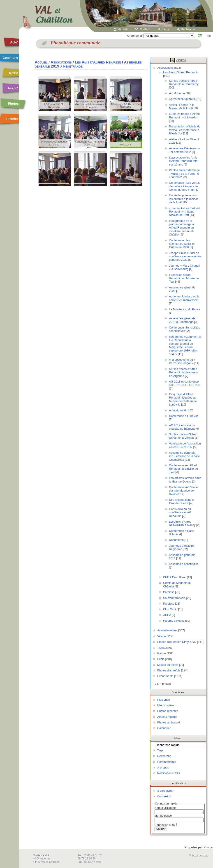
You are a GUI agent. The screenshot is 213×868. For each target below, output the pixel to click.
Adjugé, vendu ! (179, 410)
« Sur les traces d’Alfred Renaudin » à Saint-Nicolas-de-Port (184, 212)
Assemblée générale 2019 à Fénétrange (182, 320)
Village (162, 636)
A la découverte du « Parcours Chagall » (182, 361)
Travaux (162, 648)
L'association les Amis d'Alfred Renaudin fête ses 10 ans (183, 161)
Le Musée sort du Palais (184, 309)
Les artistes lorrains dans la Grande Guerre (185, 480)
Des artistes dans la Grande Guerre (182, 501)
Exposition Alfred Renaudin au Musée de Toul (184, 278)
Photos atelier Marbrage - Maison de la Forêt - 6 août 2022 (184, 174)
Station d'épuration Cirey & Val (177, 642)
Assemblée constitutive (184, 564)
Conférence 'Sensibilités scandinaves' (184, 329)
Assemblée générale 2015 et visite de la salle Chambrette (184, 456)
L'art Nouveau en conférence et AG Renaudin (180, 512)
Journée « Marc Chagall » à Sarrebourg (184, 267)
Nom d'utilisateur (165, 808)
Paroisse (169, 592)
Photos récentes (168, 711)
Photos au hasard (169, 722)
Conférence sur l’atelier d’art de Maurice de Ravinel (184, 491)
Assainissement (167, 630)
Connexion (164, 796)
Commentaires (167, 762)
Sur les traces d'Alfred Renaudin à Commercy (184, 82)
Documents (176, 540)
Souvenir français (174, 598)
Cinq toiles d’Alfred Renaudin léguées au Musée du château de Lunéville (183, 399)
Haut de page (199, 856)
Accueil (123, 29)
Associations (165, 68)
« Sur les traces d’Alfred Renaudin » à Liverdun (184, 116)
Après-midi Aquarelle (182, 99)
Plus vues (163, 700)
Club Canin (170, 609)
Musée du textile (168, 665)
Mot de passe (163, 816)
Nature (162, 653)
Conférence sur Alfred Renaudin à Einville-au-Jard (184, 469)
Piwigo (208, 847)
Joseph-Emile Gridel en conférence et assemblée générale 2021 (185, 256)
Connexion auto (167, 825)
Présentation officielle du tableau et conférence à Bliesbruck (185, 130)
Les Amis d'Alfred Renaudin (181, 72)
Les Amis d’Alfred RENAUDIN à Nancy (182, 523)
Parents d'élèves (174, 621)
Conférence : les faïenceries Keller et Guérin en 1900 (182, 244)
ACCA (167, 615)
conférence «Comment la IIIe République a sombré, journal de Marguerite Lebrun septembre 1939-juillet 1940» (185, 345)
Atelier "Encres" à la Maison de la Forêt (182, 107)
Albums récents (167, 717)
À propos (163, 767)
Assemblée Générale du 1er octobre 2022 (184, 150)
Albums (181, 60)
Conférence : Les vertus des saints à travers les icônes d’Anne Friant (184, 186)
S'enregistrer (165, 791)
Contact (145, 29)
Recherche (188, 29)
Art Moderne (177, 93)
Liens (165, 29)
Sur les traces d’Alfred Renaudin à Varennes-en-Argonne (183, 372)
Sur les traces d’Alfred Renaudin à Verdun (183, 436)
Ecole (161, 659)
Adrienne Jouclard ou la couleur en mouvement (184, 298)
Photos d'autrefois (169, 670)
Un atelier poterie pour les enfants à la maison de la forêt (184, 199)
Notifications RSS (169, 773)
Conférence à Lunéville (184, 416)
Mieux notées (166, 705)
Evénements (165, 676)
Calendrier (164, 728)
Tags (160, 750)
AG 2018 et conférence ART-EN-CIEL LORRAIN (185, 383)
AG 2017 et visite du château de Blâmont (182, 427)
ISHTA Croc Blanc (175, 577)
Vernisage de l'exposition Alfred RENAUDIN (185, 445)
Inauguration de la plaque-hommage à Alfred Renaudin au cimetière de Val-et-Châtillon (181, 228)
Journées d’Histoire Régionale (181, 547)
